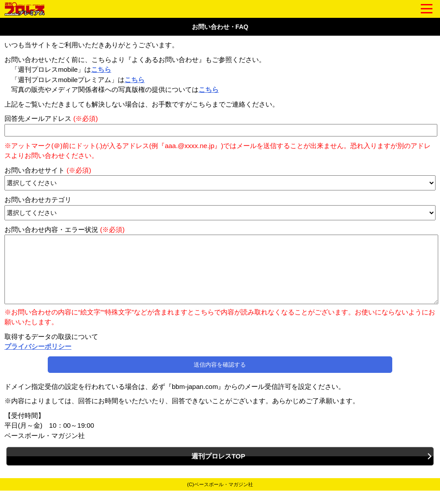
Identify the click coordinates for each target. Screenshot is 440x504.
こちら (101, 69)
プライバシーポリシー (38, 360)
